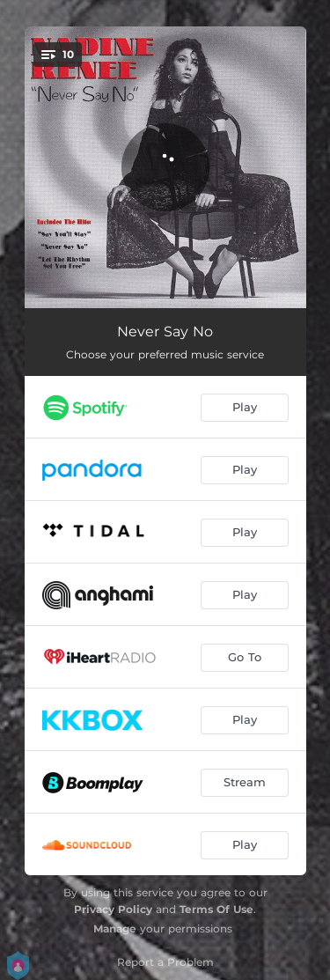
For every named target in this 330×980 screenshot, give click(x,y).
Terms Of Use (216, 909)
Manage (115, 928)
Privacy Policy (113, 909)
